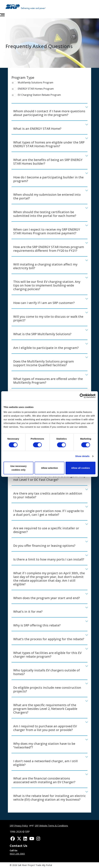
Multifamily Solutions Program (35, 83)
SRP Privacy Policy (19, 826)
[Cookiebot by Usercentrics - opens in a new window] (82, 396)
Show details (82, 456)
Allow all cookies (81, 468)
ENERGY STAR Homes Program (36, 89)
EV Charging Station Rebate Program (39, 95)
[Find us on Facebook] (13, 839)
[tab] (49, 112)
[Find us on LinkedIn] (25, 839)
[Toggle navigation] (2, 15)
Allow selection (49, 468)
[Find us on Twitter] (19, 839)
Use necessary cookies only (18, 468)
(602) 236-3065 (17, 854)
